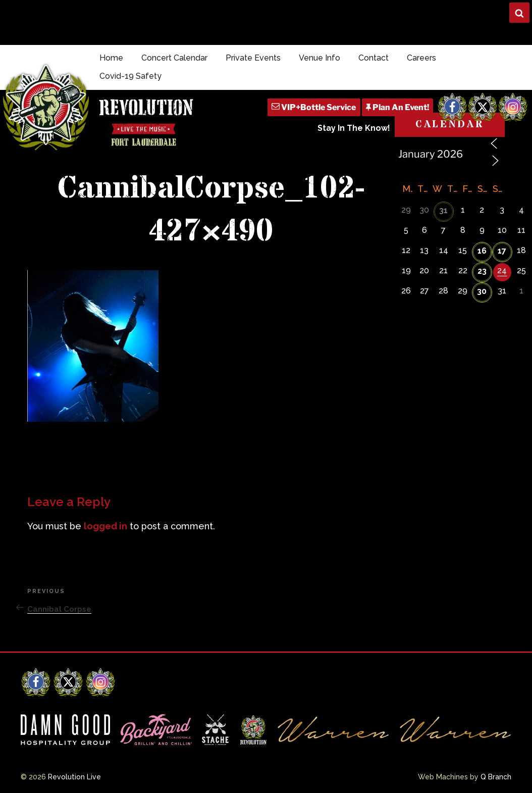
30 (482, 291)
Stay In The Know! (354, 128)
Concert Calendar (174, 58)
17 (502, 251)
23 (482, 271)
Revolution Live (74, 777)
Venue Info (320, 58)
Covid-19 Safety (130, 76)
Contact (374, 58)
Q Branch (496, 777)
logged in (105, 526)
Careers (421, 58)
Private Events (253, 58)
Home (111, 58)
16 (482, 251)
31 (443, 210)
